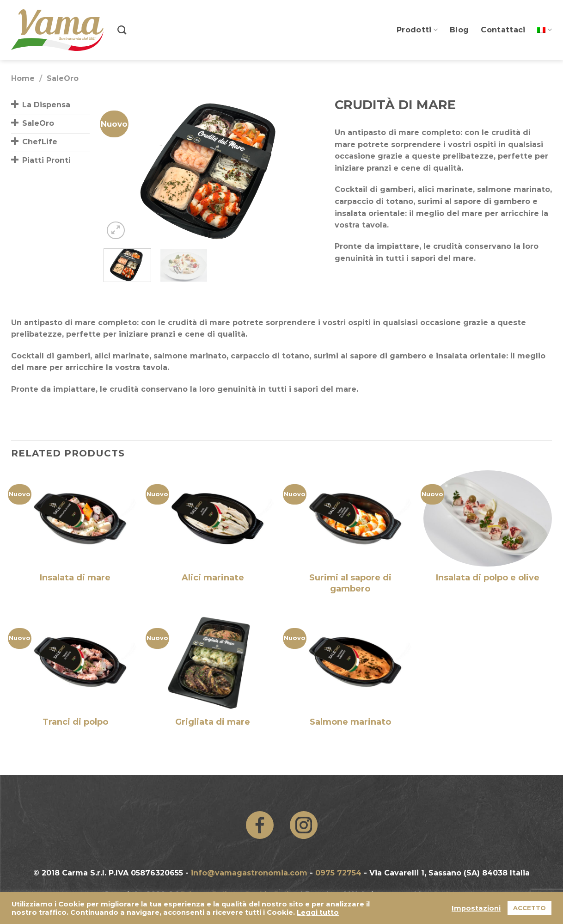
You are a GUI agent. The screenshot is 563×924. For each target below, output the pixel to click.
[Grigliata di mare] (213, 662)
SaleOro (63, 78)
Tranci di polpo (75, 722)
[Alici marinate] (213, 518)
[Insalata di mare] (75, 518)
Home (23, 78)
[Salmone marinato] (350, 662)
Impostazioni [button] (476, 908)
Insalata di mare (75, 578)
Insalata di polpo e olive (488, 578)
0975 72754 (338, 873)
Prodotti (417, 30)
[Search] (122, 30)
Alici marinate (213, 578)
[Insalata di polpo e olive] (488, 518)
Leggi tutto (318, 912)
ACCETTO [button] (529, 908)
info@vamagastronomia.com (249, 873)
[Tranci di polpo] (75, 662)
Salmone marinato (350, 722)
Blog (459, 30)
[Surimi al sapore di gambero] (350, 518)
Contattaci (503, 30)
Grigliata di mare (213, 722)
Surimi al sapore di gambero (350, 583)
